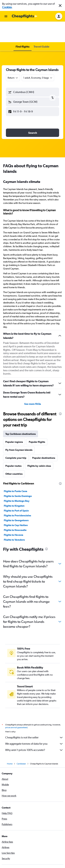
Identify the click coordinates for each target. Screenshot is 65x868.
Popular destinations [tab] (44, 437)
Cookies (7, 7)
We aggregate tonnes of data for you (34, 723)
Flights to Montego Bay (17, 480)
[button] (60, 6)
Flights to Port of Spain (16, 490)
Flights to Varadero (14, 519)
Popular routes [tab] (13, 445)
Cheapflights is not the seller (34, 717)
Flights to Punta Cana (16, 471)
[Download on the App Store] (32, 857)
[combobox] (13, 57)
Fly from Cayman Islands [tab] (19, 429)
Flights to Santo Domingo (18, 475)
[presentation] (60, 393)
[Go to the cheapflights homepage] (25, 16)
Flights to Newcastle (15, 509)
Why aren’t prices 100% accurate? (34, 729)
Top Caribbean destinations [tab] (21, 413)
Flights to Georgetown (16, 500)
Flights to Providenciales (17, 495)
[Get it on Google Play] (11, 857)
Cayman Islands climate (22, 161)
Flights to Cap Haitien (16, 505)
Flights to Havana (14, 514)
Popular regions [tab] (14, 421)
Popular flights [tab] (37, 421)
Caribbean (21, 743)
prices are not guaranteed (16, 707)
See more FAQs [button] (33, 383)
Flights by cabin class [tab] (39, 445)
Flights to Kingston (14, 485)
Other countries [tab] (14, 453)
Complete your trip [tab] (16, 437)
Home (10, 743)
